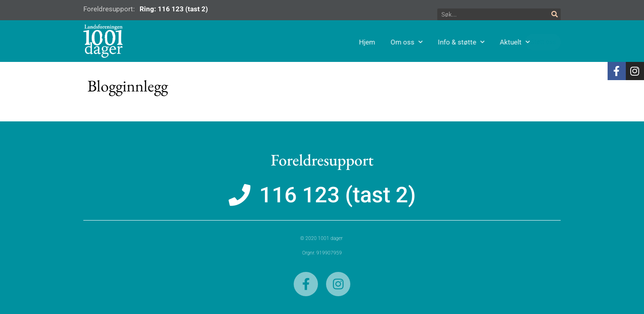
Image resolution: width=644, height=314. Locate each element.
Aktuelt (533, 42)
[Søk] (555, 15)
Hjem (386, 42)
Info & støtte (480, 42)
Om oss (425, 42)
